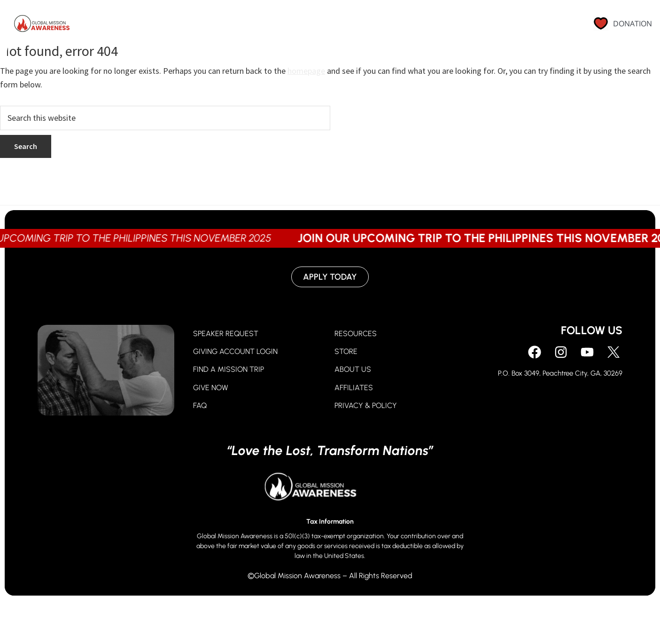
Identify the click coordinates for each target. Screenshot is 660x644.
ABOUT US (353, 369)
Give (338, 26)
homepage (306, 71)
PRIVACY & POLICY (366, 405)
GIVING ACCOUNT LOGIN (235, 351)
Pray (298, 26)
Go (375, 26)
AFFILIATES (354, 388)
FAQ (200, 405)
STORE (346, 351)
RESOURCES (356, 334)
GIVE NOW (211, 388)
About (417, 26)
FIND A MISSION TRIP (229, 369)
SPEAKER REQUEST (226, 334)
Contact (534, 26)
